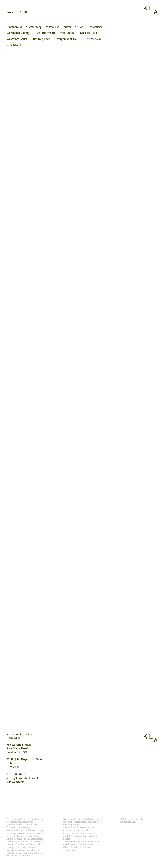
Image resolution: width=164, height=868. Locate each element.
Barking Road (42, 39)
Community (34, 27)
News (67, 27)
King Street (14, 45)
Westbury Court (17, 39)
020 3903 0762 (16, 774)
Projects (12, 13)
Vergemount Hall (68, 39)
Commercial (14, 27)
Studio (24, 13)
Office (79, 27)
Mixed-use (52, 27)
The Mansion (93, 39)
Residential (95, 27)
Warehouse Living (18, 33)
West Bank (67, 33)
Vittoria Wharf (46, 33)
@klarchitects (15, 782)
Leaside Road (88, 33)
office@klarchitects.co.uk (23, 778)
